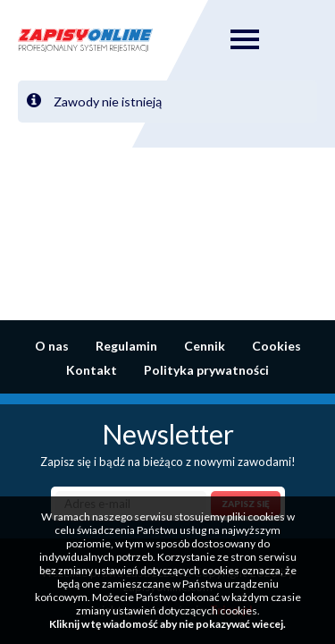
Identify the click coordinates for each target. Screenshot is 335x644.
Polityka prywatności (206, 370)
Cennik (205, 346)
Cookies (276, 346)
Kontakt (92, 370)
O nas (52, 346)
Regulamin (126, 346)
